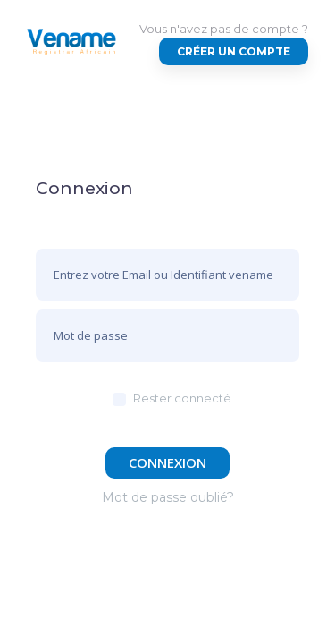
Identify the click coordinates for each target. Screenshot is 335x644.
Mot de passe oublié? (168, 497)
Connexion (167, 462)
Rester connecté (182, 398)
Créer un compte (234, 51)
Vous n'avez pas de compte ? (224, 29)
